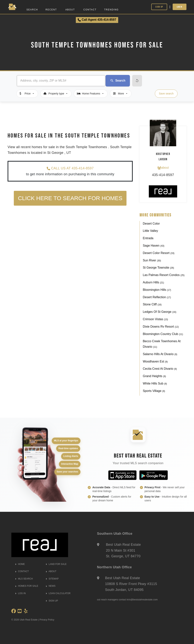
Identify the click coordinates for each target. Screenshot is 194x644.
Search (32, 10)
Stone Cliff (152, 304)
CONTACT (22, 571)
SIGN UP (52, 601)
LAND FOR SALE (56, 564)
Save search (166, 94)
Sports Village (154, 391)
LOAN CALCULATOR (58, 593)
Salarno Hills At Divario (160, 354)
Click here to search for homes (70, 198)
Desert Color (151, 224)
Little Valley (150, 231)
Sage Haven (154, 246)
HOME (20, 564)
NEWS (51, 586)
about (163, 168)
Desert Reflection (157, 297)
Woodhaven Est (155, 361)
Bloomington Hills (157, 290)
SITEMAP (52, 579)
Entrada (148, 238)
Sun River (152, 260)
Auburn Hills (153, 282)
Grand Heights (154, 376)
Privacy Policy (47, 620)
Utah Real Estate (29, 620)
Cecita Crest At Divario (160, 369)
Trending (111, 10)
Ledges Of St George (159, 312)
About (70, 10)
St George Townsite (158, 268)
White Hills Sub (155, 383)
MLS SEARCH (24, 579)
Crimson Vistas (155, 319)
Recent (51, 10)
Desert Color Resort (159, 253)
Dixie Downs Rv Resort (161, 327)
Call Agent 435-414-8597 (97, 20)
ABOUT (51, 571)
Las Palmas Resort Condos (164, 275)
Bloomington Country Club (163, 334)
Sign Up (159, 7)
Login (180, 7)
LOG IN (20, 593)
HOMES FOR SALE (27, 586)
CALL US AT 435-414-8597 (70, 168)
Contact (90, 10)
